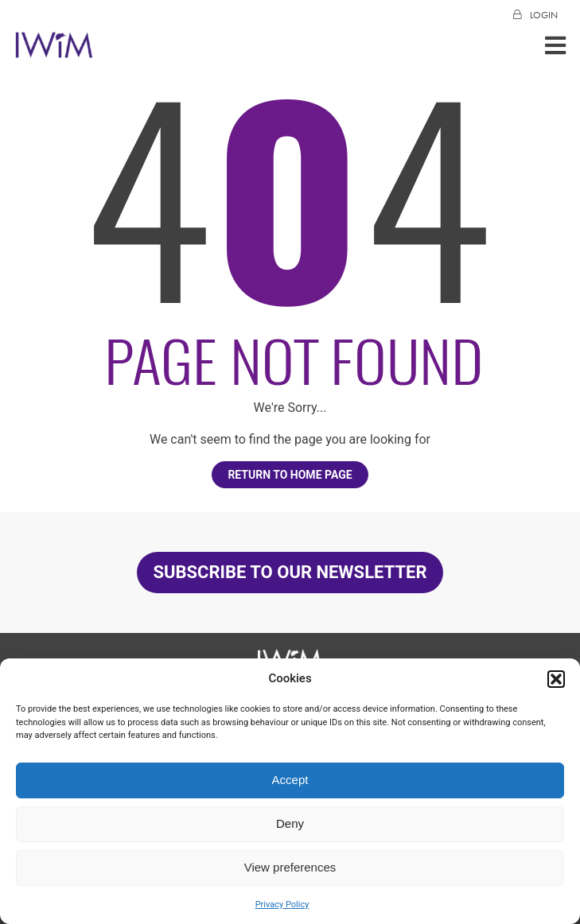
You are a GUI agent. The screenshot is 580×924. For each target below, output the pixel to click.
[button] (556, 679)
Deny (290, 823)
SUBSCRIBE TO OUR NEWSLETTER (290, 572)
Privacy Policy (282, 905)
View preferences (290, 867)
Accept (290, 780)
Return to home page (290, 475)
